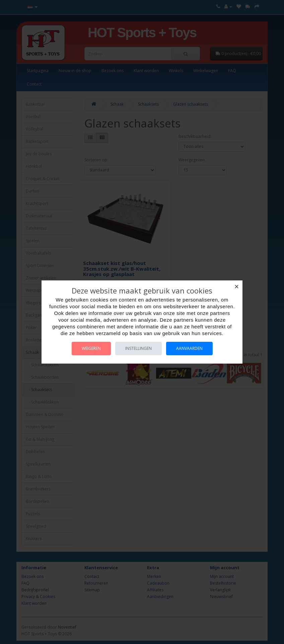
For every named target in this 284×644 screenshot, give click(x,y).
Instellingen (138, 348)
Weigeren (91, 348)
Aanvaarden (189, 348)
